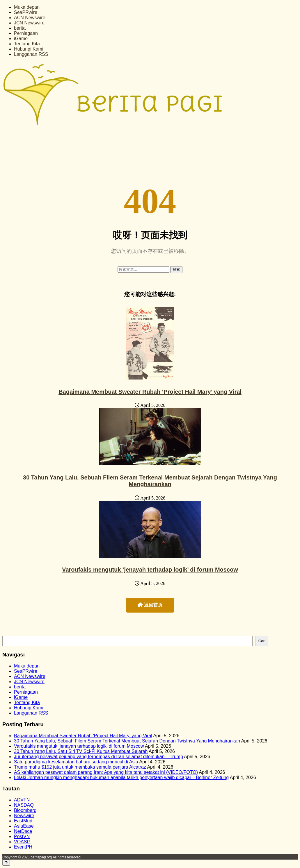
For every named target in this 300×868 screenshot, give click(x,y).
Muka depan (27, 7)
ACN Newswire (30, 18)
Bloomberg (25, 810)
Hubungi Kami (29, 49)
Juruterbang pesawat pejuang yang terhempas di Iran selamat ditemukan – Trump (98, 757)
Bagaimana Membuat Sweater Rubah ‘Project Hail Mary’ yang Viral (150, 392)
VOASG (22, 842)
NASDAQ (24, 805)
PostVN (22, 836)
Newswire (24, 816)
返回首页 (150, 605)
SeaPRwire (26, 12)
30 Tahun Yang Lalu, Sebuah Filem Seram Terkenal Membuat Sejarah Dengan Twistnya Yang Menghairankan (150, 481)
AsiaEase (24, 826)
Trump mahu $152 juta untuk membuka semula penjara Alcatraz (80, 767)
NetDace (23, 831)
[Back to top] (6, 863)
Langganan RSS (31, 54)
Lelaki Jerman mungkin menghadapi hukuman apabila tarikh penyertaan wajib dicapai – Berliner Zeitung (121, 777)
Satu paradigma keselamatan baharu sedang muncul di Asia (76, 762)
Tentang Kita (27, 44)
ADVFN (22, 800)
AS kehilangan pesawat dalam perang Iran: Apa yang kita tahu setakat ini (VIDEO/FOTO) (106, 772)
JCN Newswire (29, 23)
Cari (262, 641)
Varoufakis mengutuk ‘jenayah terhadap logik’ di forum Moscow (150, 570)
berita (20, 28)
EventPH (23, 847)
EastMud (23, 821)
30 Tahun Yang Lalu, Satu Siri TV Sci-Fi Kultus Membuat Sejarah (81, 751)
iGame (21, 39)
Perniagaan (26, 33)
